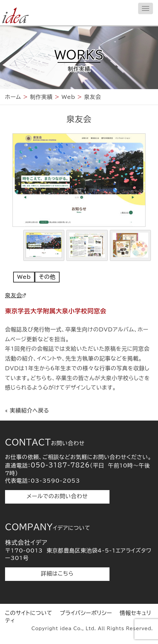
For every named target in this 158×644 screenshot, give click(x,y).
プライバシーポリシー (86, 613)
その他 (47, 277)
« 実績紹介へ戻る (27, 410)
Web (24, 277)
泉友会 (15, 295)
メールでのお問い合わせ (57, 496)
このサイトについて (29, 613)
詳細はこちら (57, 573)
